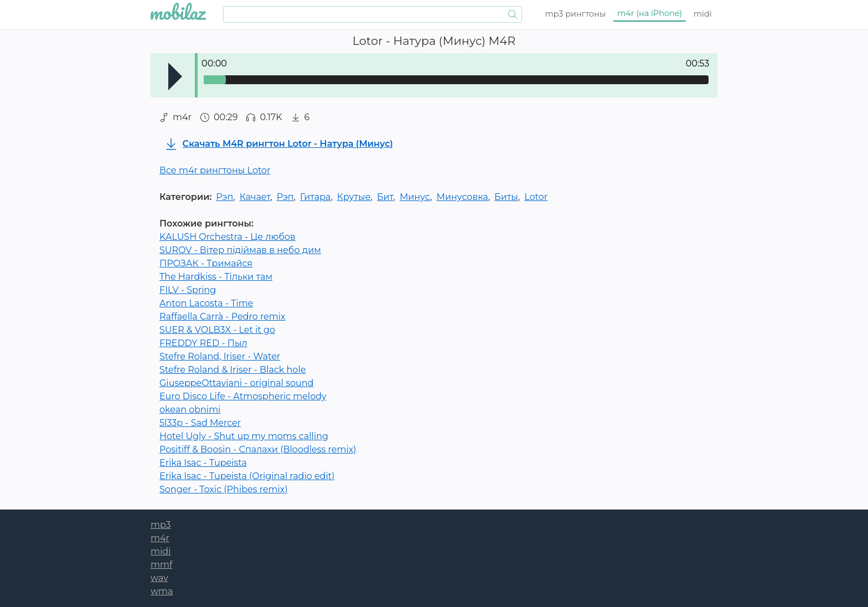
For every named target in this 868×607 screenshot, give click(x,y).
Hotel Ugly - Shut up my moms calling (244, 436)
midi (703, 14)
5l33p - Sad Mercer (200, 423)
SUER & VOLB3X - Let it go (217, 330)
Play (175, 76)
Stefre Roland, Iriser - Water (220, 356)
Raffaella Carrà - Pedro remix (223, 317)
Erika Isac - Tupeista (203, 463)
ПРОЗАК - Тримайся (206, 263)
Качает (255, 197)
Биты (506, 197)
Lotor (536, 197)
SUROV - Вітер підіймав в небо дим (240, 250)
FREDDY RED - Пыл (203, 343)
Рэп (224, 197)
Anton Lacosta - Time (206, 303)
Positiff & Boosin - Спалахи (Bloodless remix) (258, 449)
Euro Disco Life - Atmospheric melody (243, 396)
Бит (385, 197)
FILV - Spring (188, 290)
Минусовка (463, 197)
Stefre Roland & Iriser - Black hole (232, 370)
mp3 (576, 14)
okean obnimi (190, 410)
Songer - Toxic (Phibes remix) (224, 489)
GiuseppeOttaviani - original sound (236, 383)
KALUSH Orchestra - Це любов (228, 237)
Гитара (315, 197)
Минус (415, 197)
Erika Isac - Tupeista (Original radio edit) (247, 476)
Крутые (354, 197)
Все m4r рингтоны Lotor (215, 170)
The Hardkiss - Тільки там (216, 277)
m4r (650, 13)
